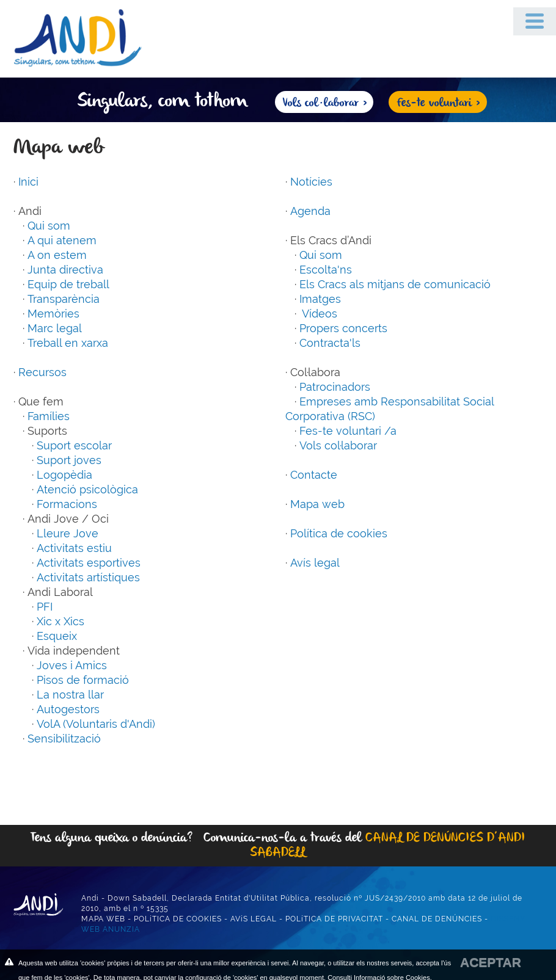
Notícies (311, 182)
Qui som (49, 226)
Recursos (42, 372)
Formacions (67, 504)
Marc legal (55, 328)
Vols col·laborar (338, 445)
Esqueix (57, 636)
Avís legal (315, 563)
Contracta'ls (330, 343)
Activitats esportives (89, 563)
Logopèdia (64, 475)
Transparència (64, 299)
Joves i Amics (72, 665)
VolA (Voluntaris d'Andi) (96, 724)
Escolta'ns (326, 270)
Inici (28, 182)
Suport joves (69, 460)
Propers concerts (343, 328)
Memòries (53, 314)
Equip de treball (68, 284)
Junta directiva (65, 270)
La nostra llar (70, 695)
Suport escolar (74, 445)
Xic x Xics (60, 621)
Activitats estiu (74, 548)
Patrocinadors (335, 387)
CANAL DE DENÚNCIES (437, 919)
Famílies (49, 416)
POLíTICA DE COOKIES (178, 919)
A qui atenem (62, 240)
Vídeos (318, 314)
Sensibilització (64, 739)
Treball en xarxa (68, 343)
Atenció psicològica (87, 489)
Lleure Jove (68, 533)
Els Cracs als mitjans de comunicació (395, 284)
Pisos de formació (83, 680)
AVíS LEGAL (254, 919)
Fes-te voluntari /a (348, 431)
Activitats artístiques (88, 577)
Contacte (314, 475)
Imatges (320, 299)
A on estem (57, 255)
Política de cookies (339, 533)
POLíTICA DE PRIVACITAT (334, 919)
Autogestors (68, 709)
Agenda (310, 211)
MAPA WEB (103, 919)
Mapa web (317, 504)
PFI (45, 607)
